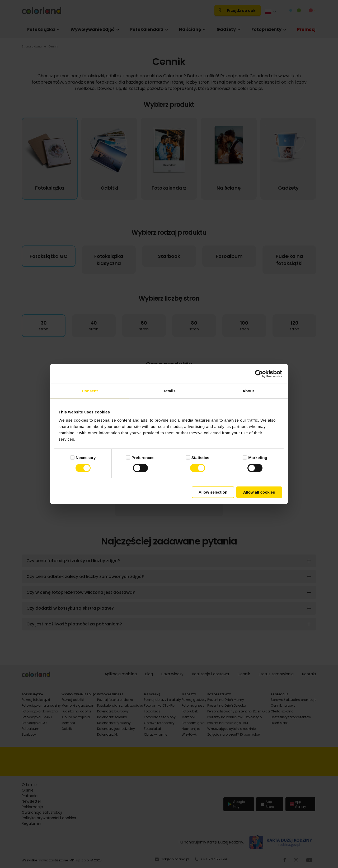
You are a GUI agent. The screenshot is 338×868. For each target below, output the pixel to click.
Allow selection (213, 492)
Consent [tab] (90, 391)
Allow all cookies (259, 492)
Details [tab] (169, 391)
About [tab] (248, 391)
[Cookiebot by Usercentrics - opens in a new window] (259, 374)
